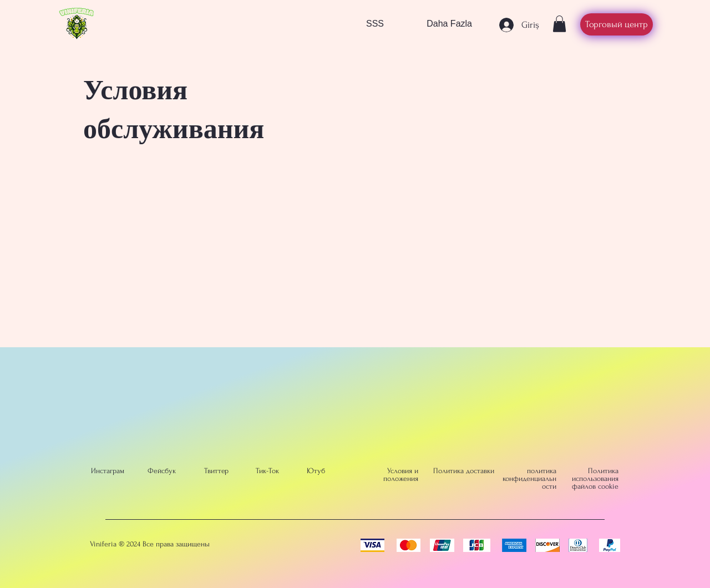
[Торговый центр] (617, 24)
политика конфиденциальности (529, 478)
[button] (559, 24)
